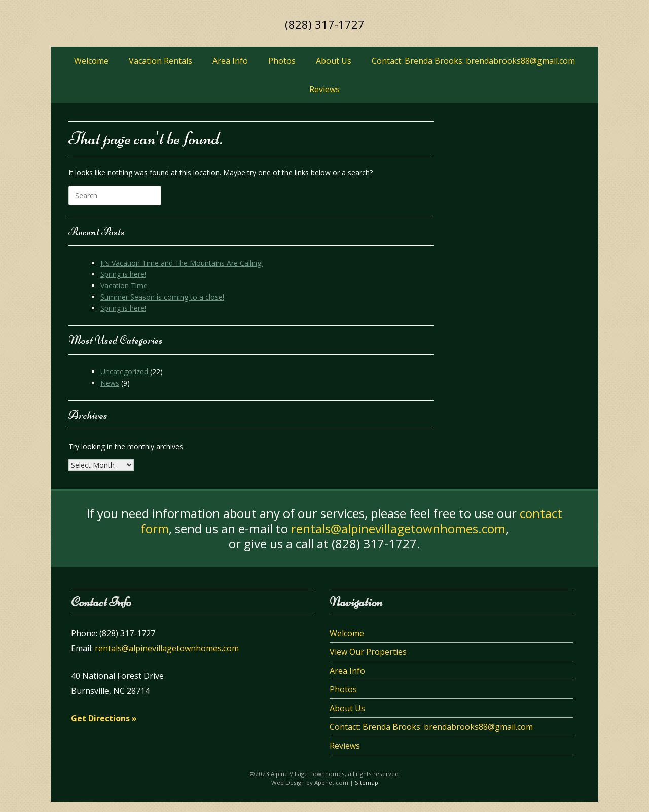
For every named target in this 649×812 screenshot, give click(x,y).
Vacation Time (124, 286)
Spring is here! (123, 274)
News (110, 383)
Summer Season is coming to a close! (162, 297)
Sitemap (367, 782)
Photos (282, 61)
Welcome (91, 61)
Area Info (230, 61)
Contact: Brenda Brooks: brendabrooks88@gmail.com (473, 61)
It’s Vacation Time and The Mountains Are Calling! (182, 263)
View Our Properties (368, 652)
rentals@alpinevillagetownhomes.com (398, 528)
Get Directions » (104, 718)
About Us (334, 61)
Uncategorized (124, 371)
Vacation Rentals (160, 61)
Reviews (324, 89)
